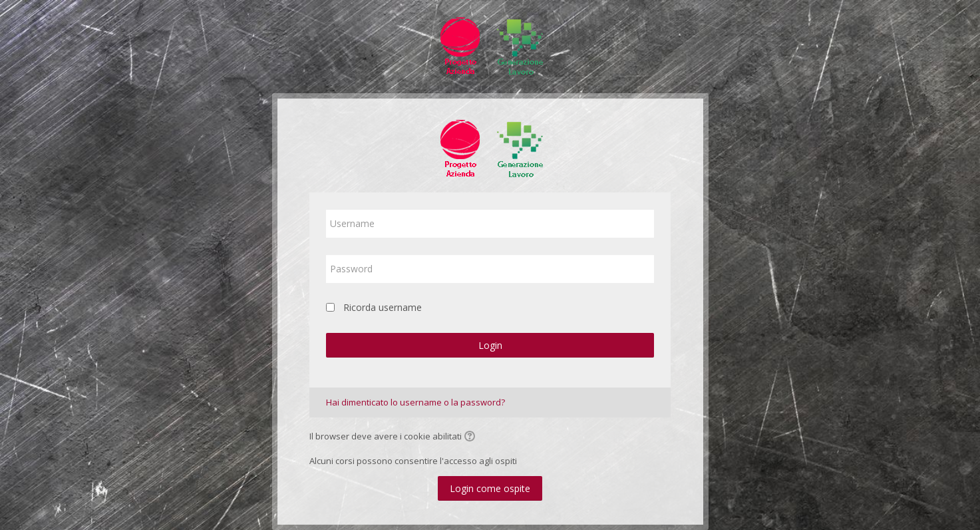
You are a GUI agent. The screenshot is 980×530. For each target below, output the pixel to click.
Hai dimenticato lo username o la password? (415, 402)
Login (490, 345)
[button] (472, 437)
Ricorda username (383, 307)
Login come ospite (490, 488)
